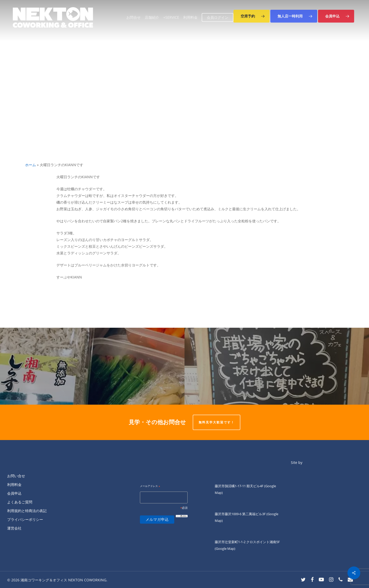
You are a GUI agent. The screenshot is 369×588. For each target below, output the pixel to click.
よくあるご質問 (20, 502)
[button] (252, 16)
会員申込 (14, 493)
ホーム (30, 165)
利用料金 (14, 485)
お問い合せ (16, 476)
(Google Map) (225, 549)
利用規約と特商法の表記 (27, 511)
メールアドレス (150, 486)
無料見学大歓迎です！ (217, 422)
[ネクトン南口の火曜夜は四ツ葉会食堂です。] (92, 366)
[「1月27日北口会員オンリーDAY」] (277, 366)
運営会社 (14, 528)
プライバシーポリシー (25, 519)
